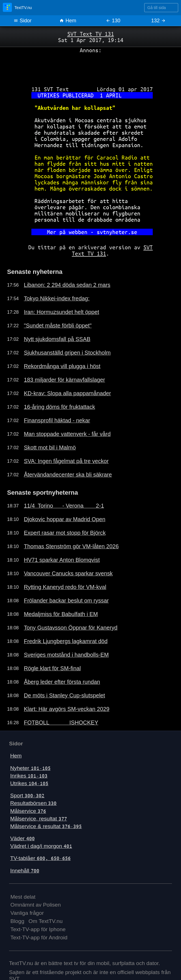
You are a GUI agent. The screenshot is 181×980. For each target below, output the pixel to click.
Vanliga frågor (27, 913)
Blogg (17, 921)
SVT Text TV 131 (91, 34)
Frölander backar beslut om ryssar (66, 601)
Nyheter (30, 768)
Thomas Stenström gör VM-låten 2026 (71, 546)
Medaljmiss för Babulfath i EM (61, 614)
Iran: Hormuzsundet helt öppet (61, 312)
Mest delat (23, 897)
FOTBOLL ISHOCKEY (61, 723)
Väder (22, 838)
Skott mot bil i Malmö (50, 448)
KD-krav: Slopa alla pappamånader (67, 393)
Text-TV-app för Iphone (38, 929)
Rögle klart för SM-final (52, 668)
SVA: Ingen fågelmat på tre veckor (66, 461)
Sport (27, 795)
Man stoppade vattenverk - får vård (67, 434)
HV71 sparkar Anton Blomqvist (62, 560)
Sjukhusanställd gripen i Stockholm (67, 353)
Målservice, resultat (39, 819)
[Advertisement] (90, 67)
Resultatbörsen (33, 803)
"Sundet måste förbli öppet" (58, 326)
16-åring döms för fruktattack (59, 407)
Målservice (28, 811)
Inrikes (29, 776)
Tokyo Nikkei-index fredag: (57, 298)
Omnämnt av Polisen (36, 905)
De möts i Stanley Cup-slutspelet (64, 695)
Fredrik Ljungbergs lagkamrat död (66, 641)
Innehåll (25, 871)
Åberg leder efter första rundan (62, 682)
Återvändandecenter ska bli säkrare (68, 475)
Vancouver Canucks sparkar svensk (68, 573)
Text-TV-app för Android (39, 938)
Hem (68, 21)
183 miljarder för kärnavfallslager (64, 380)
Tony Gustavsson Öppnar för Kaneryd (71, 628)
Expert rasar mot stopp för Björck (65, 533)
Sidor (22, 21)
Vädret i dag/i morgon (41, 846)
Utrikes (29, 783)
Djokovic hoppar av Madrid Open (64, 519)
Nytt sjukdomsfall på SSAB (57, 339)
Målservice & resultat (46, 826)
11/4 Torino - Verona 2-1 (64, 506)
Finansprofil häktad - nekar (57, 420)
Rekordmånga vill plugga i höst (62, 366)
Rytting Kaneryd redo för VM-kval (65, 587)
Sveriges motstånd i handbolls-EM (66, 655)
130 (113, 21)
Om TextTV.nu (46, 921)
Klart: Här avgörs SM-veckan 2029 (66, 709)
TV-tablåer (40, 858)
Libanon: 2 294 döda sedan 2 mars (67, 285)
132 (158, 21)
